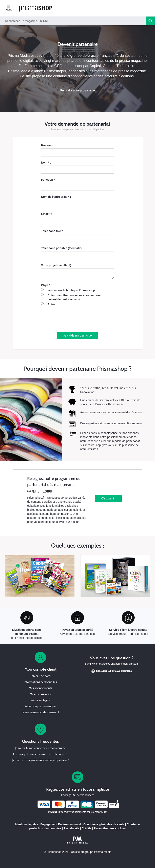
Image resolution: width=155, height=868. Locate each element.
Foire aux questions (121, 671)
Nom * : (46, 163)
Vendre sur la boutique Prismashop (71, 290)
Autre (51, 304)
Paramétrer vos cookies (110, 828)
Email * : (47, 214)
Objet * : (46, 285)
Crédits (87, 828)
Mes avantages (40, 701)
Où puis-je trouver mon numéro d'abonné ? (40, 755)
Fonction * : (49, 180)
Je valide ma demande (78, 336)
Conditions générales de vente (104, 824)
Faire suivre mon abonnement (40, 713)
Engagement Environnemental (61, 824)
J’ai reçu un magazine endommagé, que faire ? (40, 761)
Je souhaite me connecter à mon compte (40, 748)
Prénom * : (48, 145)
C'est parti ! (108, 498)
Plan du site (72, 828)
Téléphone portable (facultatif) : (62, 248)
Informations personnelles (40, 682)
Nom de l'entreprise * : (56, 197)
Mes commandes (40, 695)
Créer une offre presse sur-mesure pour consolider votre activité (74, 297)
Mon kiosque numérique (40, 707)
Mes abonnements (40, 688)
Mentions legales (27, 824)
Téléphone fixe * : (53, 231)
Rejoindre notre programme (77, 90)
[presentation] (77, 319)
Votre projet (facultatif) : (57, 265)
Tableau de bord (40, 676)
